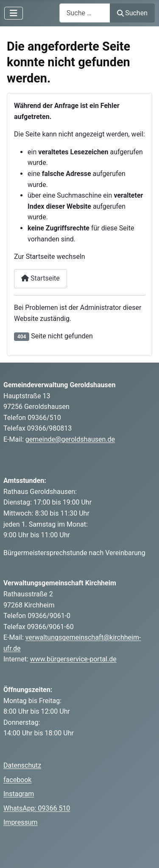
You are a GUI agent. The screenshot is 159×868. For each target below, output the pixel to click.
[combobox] (85, 13)
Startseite (40, 278)
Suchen (132, 13)
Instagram (19, 794)
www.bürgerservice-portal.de (73, 659)
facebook (17, 780)
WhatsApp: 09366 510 (37, 808)
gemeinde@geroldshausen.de (70, 439)
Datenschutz (22, 765)
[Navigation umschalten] (14, 13)
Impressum (21, 822)
